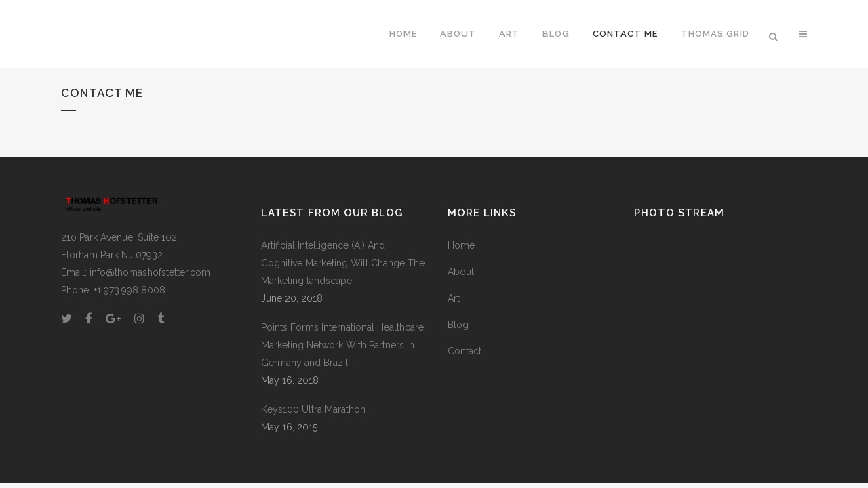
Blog (458, 325)
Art (454, 298)
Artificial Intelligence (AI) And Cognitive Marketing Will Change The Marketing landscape (343, 263)
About (461, 272)
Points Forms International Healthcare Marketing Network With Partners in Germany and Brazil (342, 345)
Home (461, 245)
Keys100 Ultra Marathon (313, 409)
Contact (465, 351)
